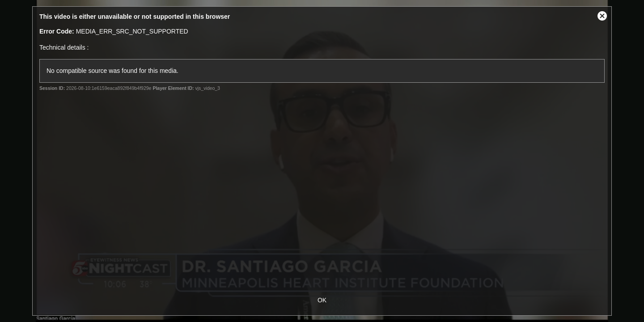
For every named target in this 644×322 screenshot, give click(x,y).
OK (322, 300)
